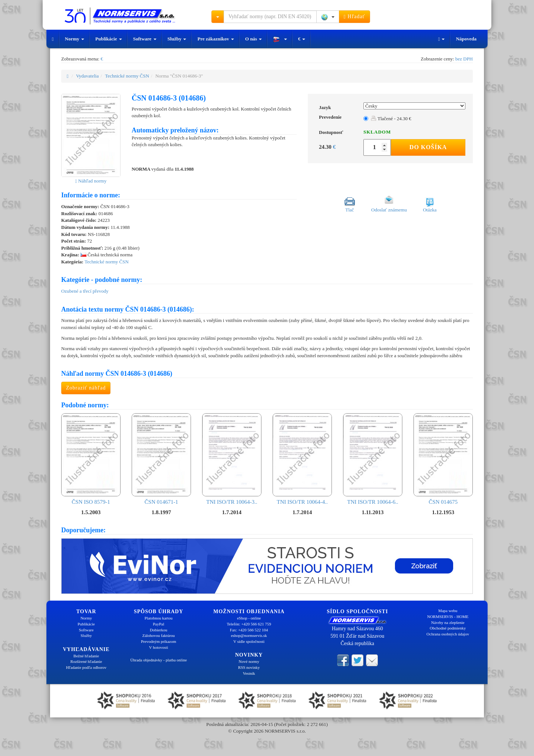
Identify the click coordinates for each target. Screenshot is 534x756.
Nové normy (249, 661)
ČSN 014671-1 (161, 459)
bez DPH (464, 59)
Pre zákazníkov (216, 39)
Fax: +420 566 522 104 (249, 630)
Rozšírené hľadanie (86, 661)
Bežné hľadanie (86, 656)
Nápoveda (466, 39)
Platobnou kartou (159, 618)
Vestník (249, 673)
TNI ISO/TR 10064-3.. (232, 459)
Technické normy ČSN (127, 76)
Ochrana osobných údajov (448, 634)
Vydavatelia (87, 76)
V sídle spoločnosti (249, 641)
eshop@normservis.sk (249, 635)
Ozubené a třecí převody (85, 291)
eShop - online (249, 618)
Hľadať (355, 17)
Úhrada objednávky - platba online (159, 660)
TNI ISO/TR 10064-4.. (302, 459)
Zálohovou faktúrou (159, 635)
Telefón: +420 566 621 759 (249, 624)
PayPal (159, 624)
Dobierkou (159, 630)
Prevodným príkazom (159, 641)
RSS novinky (249, 667)
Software (145, 39)
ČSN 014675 (443, 459)
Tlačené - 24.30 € (391, 119)
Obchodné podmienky (448, 628)
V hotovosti (159, 647)
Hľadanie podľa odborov (86, 667)
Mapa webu (448, 611)
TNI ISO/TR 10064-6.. (373, 459)
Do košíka (428, 147)
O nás (253, 39)
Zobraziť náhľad (86, 388)
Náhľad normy (91, 181)
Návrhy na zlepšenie (448, 622)
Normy (75, 39)
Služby (177, 39)
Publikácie (109, 39)
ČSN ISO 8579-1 (91, 459)
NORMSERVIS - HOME (448, 617)
